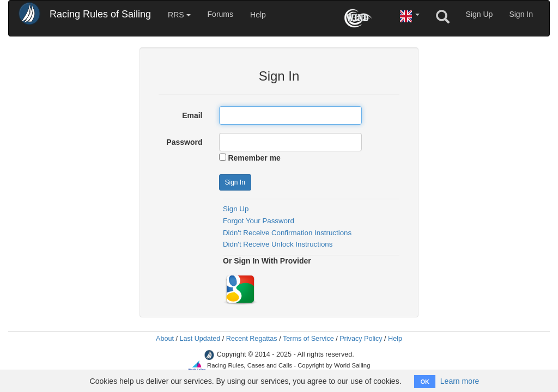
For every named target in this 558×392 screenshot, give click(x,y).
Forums (220, 14)
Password (184, 142)
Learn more (460, 381)
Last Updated (200, 339)
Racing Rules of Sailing (100, 14)
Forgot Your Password (259, 221)
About (165, 339)
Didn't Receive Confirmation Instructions (287, 233)
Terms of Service (308, 339)
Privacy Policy (361, 339)
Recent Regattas (252, 339)
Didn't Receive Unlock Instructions (278, 244)
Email (192, 115)
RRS (179, 15)
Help (258, 15)
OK (425, 382)
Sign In (521, 14)
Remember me (254, 158)
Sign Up (480, 14)
